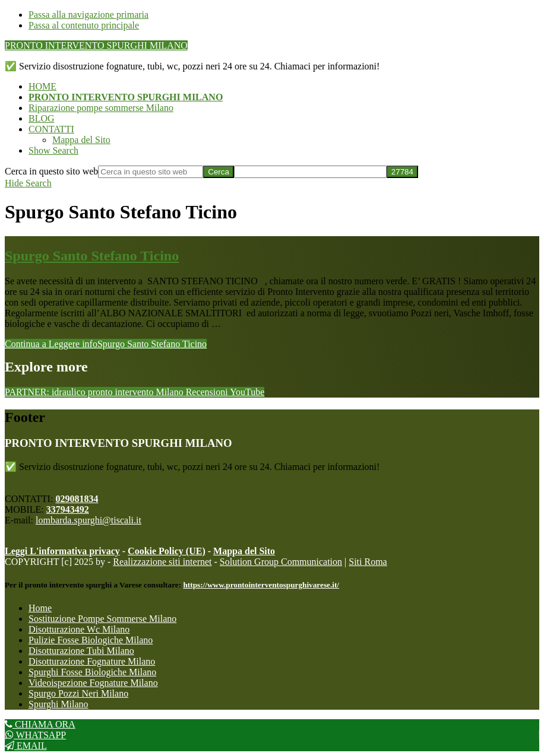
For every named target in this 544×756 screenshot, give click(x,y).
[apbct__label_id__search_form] (310, 172)
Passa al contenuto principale (84, 25)
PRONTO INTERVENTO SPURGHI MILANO (96, 45)
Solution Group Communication (281, 562)
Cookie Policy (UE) (167, 551)
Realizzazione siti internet (162, 562)
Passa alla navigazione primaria (88, 15)
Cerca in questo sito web (51, 171)
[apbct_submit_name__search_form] (402, 172)
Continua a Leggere (106, 344)
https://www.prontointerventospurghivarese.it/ (261, 585)
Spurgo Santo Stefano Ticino (92, 256)
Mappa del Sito (244, 551)
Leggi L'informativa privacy (62, 551)
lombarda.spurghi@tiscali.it (88, 520)
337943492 (68, 509)
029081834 (77, 499)
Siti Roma (368, 562)
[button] (53, 150)
